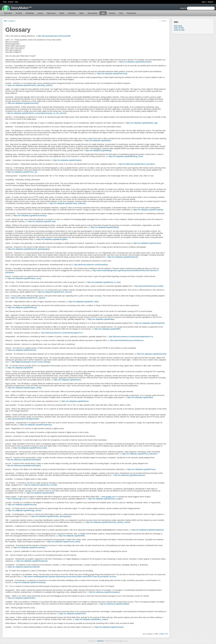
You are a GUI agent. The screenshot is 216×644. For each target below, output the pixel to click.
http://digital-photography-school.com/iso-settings (31, 362)
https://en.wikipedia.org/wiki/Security (22, 505)
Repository (132, 13)
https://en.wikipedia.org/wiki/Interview (151, 354)
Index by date (179, 30)
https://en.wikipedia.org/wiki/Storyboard (32, 561)
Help (16, 2)
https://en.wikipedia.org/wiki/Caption (67, 160)
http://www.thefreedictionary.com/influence (127, 340)
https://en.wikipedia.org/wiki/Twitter (21, 598)
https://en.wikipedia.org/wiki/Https (101, 319)
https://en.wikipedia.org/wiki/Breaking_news (125, 156)
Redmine (101, 641)
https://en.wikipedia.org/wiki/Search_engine (105, 499)
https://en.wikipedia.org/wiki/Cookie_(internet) (67, 203)
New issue (51, 13)
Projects (11, 2)
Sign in (204, 2)
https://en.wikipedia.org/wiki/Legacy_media (24, 388)
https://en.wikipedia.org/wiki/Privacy (141, 469)
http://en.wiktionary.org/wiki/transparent (104, 592)
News (82, 13)
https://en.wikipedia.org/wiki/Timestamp (30, 582)
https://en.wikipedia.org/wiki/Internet (22, 350)
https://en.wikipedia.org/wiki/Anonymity (23, 103)
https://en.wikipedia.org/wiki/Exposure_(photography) (28, 249)
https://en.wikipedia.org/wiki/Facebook (123, 257)
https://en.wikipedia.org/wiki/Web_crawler (91, 619)
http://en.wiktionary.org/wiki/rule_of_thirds (40, 485)
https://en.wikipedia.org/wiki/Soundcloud (29, 548)
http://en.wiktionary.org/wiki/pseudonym (129, 475)
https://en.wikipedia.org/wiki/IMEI (107, 329)
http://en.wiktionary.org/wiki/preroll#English (24, 460)
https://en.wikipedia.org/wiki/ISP (20, 368)
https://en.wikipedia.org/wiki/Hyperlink (149, 323)
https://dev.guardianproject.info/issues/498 (54, 36)
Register (211, 2)
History (164, 21)
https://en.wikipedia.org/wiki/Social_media (63, 542)
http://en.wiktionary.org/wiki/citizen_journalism (137, 164)
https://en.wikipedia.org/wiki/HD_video (83, 302)
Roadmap (30, 13)
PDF (157, 634)
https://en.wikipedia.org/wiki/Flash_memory (54, 292)
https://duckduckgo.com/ (17, 499)
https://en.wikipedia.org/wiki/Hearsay (22, 308)
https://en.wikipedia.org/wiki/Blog (98, 151)
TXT (167, 634)
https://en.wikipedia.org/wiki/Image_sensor (24, 511)
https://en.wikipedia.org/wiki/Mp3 (140, 397)
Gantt (62, 13)
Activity (19, 13)
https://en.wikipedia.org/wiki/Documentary (30, 216)
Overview (8, 13)
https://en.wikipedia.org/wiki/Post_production (139, 454)
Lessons (11, 21)
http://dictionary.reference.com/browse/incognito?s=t (62, 333)
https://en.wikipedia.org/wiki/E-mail (42, 221)
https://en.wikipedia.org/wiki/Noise (75, 401)
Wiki (103, 13)
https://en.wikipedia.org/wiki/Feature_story (24, 278)
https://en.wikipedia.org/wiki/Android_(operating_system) (30, 85)
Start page (178, 26)
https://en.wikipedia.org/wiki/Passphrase (36, 425)
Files (121, 13)
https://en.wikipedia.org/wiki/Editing (104, 227)
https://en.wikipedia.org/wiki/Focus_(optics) (28, 298)
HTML (162, 634)
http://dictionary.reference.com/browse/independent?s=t (131, 337)
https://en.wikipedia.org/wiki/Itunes (67, 380)
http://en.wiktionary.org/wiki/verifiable (114, 604)
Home (5, 2)
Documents (93, 13)
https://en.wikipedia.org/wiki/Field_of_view (104, 282)
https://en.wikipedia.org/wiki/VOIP (72, 614)
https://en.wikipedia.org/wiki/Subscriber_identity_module (108, 522)
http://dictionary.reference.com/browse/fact (91, 265)
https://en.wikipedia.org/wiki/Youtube (109, 627)
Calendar (72, 13)
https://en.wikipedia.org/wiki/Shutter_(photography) (51, 516)
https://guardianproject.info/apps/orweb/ (23, 419)
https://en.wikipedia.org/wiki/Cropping (148, 210)
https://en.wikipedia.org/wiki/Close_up (22, 172)
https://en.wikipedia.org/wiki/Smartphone (148, 530)
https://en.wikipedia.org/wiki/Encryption (52, 239)
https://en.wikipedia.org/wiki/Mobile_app (141, 123)
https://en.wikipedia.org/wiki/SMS (72, 536)
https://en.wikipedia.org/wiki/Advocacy (112, 74)
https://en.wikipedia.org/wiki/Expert (147, 243)
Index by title (179, 28)
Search (183, 8)
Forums (112, 13)
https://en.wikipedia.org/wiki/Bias (98, 141)
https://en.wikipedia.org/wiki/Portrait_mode (30, 448)
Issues (40, 13)
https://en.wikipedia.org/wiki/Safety (40, 493)
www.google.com (108, 497)
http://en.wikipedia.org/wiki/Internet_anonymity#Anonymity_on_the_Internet (36, 113)
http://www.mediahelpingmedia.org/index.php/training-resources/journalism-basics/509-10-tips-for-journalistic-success (70, 577)
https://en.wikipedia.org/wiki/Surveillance (23, 567)
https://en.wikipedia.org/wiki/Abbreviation (135, 62)
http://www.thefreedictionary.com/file (149, 286)
